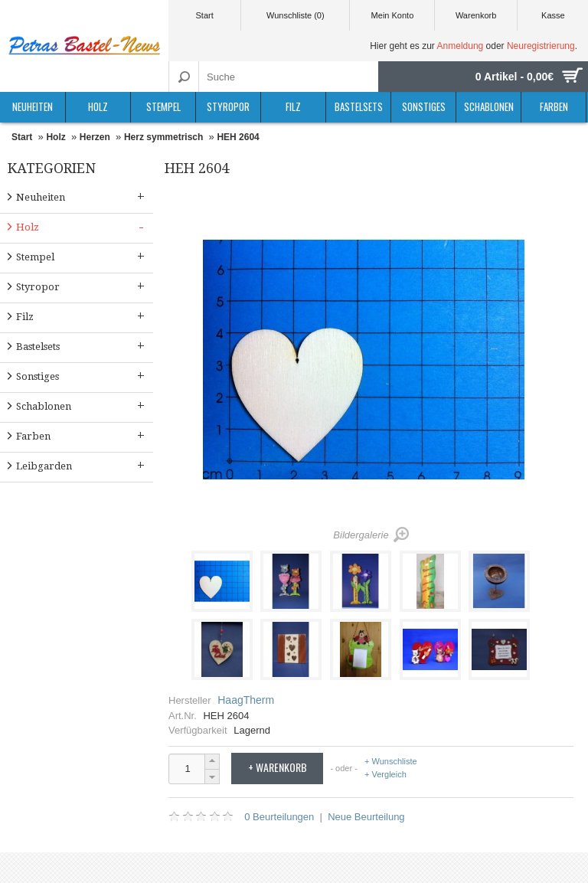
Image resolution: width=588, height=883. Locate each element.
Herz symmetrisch (163, 137)
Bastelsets (359, 106)
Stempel (163, 106)
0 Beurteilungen (279, 817)
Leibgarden (82, 465)
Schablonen (489, 106)
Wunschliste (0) (296, 15)
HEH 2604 (238, 137)
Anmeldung (461, 46)
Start (204, 15)
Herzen (95, 137)
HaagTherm (246, 700)
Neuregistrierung (541, 46)
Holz (98, 106)
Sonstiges (424, 106)
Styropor (228, 106)
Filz (293, 106)
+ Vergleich (385, 774)
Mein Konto (393, 15)
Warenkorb (476, 15)
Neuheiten (33, 106)
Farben (554, 106)
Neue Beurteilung (366, 817)
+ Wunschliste (391, 762)
